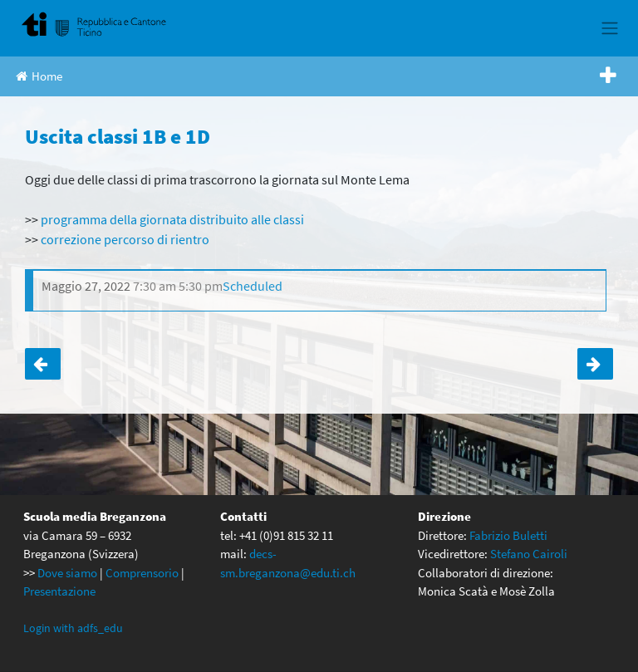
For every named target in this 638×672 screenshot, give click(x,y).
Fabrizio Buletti (508, 535)
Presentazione (59, 591)
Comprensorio (142, 573)
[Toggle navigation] (609, 28)
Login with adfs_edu (73, 628)
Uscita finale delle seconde (595, 364)
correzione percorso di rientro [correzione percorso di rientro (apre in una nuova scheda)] (125, 239)
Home (39, 76)
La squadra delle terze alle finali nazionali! (43, 364)
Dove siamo (67, 573)
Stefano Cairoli (529, 554)
